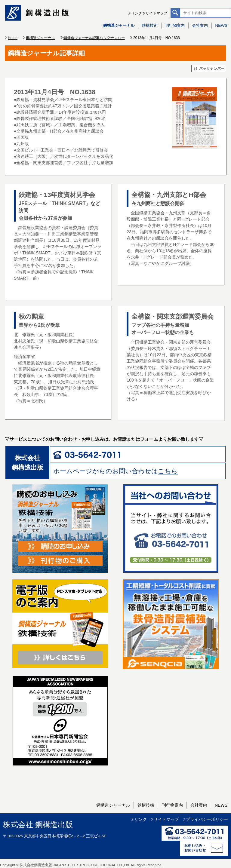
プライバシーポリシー (207, 819)
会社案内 (200, 25)
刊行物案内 (175, 25)
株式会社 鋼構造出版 (38, 825)
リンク (137, 13)
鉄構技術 (150, 25)
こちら (168, 471)
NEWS (221, 25)
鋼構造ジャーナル (119, 25)
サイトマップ (156, 13)
